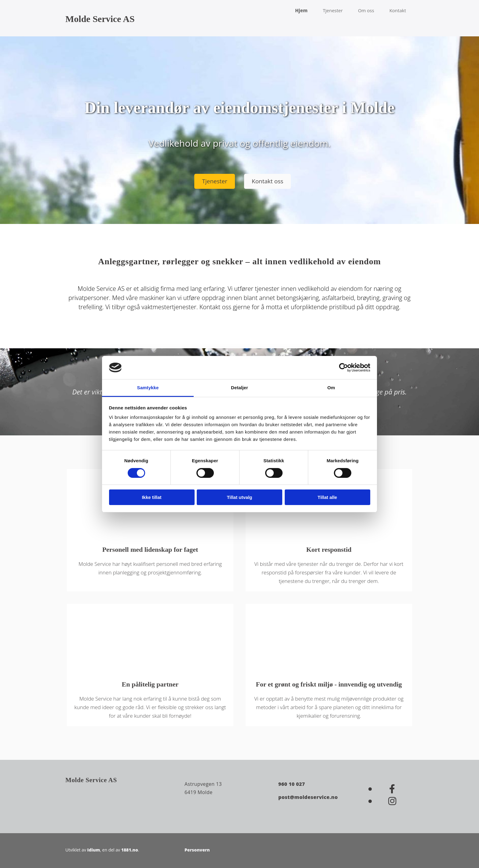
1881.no (130, 850)
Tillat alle (327, 497)
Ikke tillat (152, 497)
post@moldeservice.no (308, 797)
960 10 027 (292, 784)
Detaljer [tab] (239, 388)
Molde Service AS (100, 19)
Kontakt (398, 10)
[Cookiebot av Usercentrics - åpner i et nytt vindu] (344, 368)
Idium (94, 850)
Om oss (366, 10)
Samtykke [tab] (148, 388)
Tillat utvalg (239, 497)
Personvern (197, 850)
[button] (215, 181)
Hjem (301, 10)
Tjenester (333, 10)
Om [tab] (331, 388)
